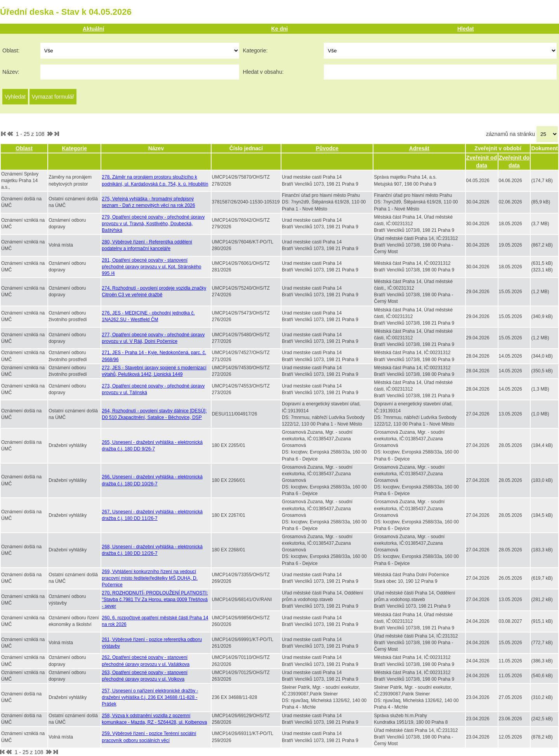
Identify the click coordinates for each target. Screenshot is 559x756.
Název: (11, 72)
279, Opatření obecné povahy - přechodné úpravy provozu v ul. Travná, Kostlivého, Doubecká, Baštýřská (153, 224)
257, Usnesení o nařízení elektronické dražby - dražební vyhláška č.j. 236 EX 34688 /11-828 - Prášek (150, 697)
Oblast (24, 148)
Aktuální (93, 29)
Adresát (419, 148)
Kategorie (75, 148)
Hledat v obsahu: (263, 72)
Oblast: (11, 50)
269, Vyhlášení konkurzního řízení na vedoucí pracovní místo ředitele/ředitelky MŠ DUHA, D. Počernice (150, 578)
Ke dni (280, 29)
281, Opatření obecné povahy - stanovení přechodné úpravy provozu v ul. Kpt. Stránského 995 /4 (151, 267)
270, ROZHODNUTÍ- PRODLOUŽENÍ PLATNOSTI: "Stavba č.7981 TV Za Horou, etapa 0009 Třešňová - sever (155, 600)
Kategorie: (255, 50)
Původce (327, 148)
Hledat (466, 29)
